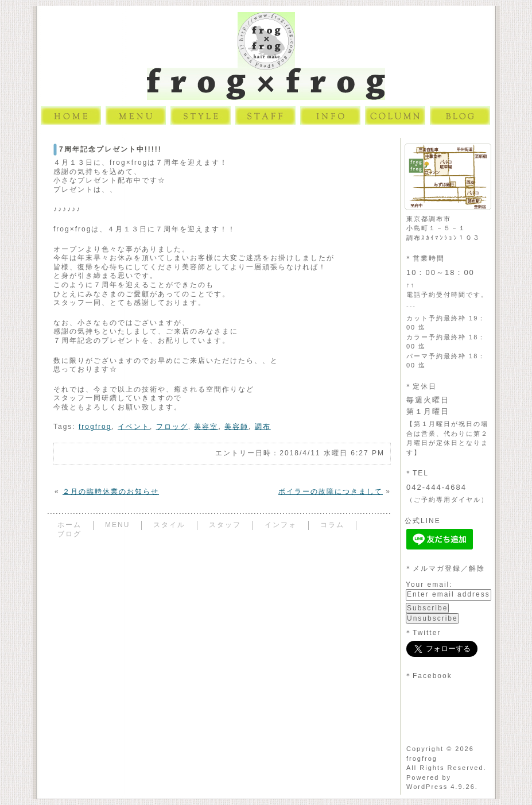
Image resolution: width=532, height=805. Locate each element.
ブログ (69, 534)
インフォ (281, 525)
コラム (332, 525)
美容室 (206, 427)
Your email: (429, 585)
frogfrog (95, 427)
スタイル (169, 525)
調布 (263, 427)
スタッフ (225, 525)
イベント (134, 427)
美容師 (236, 427)
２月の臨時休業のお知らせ (111, 491)
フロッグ (172, 427)
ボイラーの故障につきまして (331, 491)
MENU (117, 525)
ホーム (69, 525)
